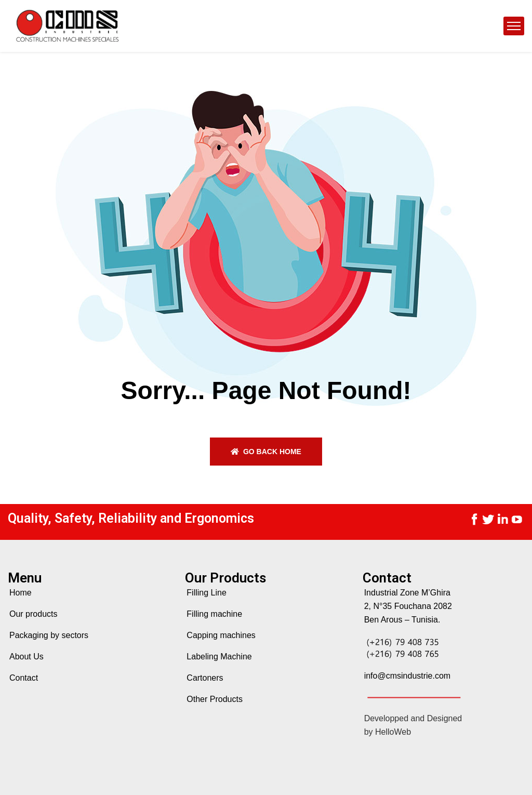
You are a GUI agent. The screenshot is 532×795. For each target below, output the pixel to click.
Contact (24, 678)
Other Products (215, 699)
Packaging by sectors (49, 635)
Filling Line (206, 593)
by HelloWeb (388, 732)
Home (21, 593)
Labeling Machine (219, 657)
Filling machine (214, 614)
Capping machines (221, 635)
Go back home (266, 452)
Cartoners (205, 678)
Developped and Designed (413, 718)
